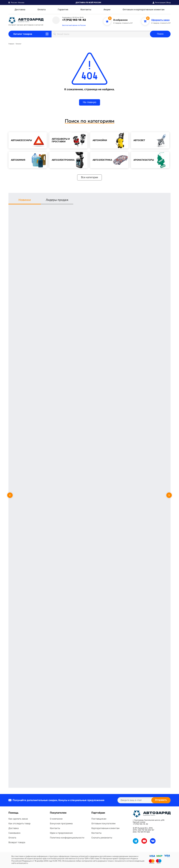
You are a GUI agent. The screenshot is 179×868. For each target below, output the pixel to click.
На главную (90, 102)
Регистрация (160, 2)
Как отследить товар (19, 824)
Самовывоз (14, 833)
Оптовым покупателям (103, 824)
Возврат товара (17, 842)
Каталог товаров (23, 34)
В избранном (120, 20)
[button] (16, 2)
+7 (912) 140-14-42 (74, 20)
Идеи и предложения (61, 833)
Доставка (20, 10)
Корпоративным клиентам (105, 828)
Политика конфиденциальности (67, 838)
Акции (107, 10)
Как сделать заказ (18, 819)
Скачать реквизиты (102, 838)
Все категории (89, 178)
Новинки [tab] (25, 200)
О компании (56, 819)
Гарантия (63, 10)
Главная (11, 44)
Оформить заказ (160, 20)
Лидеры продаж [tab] (57, 200)
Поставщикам (99, 819)
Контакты (86, 10)
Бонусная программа (61, 824)
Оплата (42, 10)
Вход (169, 2)
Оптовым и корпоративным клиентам (144, 10)
